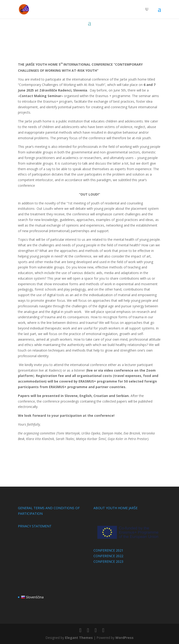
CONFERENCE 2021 (108, 550)
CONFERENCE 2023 (108, 561)
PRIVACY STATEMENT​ (35, 526)
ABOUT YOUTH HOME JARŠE (115, 508)
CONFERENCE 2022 (108, 556)
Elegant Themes (79, 638)
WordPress (124, 638)
